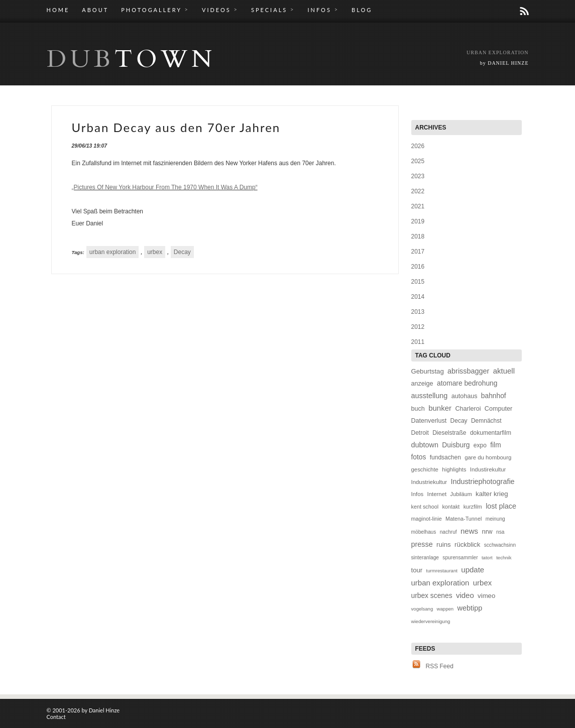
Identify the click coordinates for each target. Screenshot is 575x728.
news (469, 531)
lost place (501, 506)
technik (504, 558)
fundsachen (445, 457)
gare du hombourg (488, 457)
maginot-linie (427, 519)
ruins (444, 544)
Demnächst (486, 421)
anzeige (422, 384)
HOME (58, 10)
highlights (454, 469)
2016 (418, 267)
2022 (418, 191)
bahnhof (494, 396)
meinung (495, 519)
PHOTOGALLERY (155, 10)
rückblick (467, 544)
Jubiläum (461, 494)
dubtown (425, 445)
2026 (418, 146)
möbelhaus (424, 532)
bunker (440, 408)
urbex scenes (432, 596)
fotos (419, 457)
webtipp (470, 608)
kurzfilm (473, 507)
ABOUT (95, 10)
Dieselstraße (449, 433)
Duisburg (456, 445)
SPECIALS (273, 10)
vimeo (486, 596)
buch (418, 409)
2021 (418, 206)
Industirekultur (488, 469)
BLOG (362, 10)
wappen (445, 609)
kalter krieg (492, 494)
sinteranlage (425, 558)
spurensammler (460, 558)
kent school (425, 507)
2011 (418, 342)
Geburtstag (428, 371)
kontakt (451, 507)
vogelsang (422, 609)
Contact (56, 717)
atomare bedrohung (467, 383)
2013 (418, 312)
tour (417, 570)
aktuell (504, 371)
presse (422, 544)
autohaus (465, 396)
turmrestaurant (442, 571)
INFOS (323, 10)
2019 (418, 221)
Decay (182, 252)
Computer (498, 409)
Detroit (420, 433)
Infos (418, 494)
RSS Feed (440, 666)
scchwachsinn (500, 545)
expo (480, 445)
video (465, 595)
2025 (418, 161)
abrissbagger (468, 371)
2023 (418, 176)
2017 (418, 252)
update (473, 570)
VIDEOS (220, 10)
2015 (418, 282)
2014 (418, 297)
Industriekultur (429, 482)
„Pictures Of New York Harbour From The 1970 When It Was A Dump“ (165, 187)
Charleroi (468, 409)
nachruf (448, 532)
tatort (487, 558)
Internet (437, 494)
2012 (418, 327)
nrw (487, 531)
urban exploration (113, 252)
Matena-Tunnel (464, 519)
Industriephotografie (482, 481)
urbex (155, 252)
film (495, 445)
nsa (500, 532)
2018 (418, 236)
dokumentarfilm (491, 433)
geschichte (425, 469)
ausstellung (430, 396)
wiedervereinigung (431, 621)
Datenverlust (429, 421)
